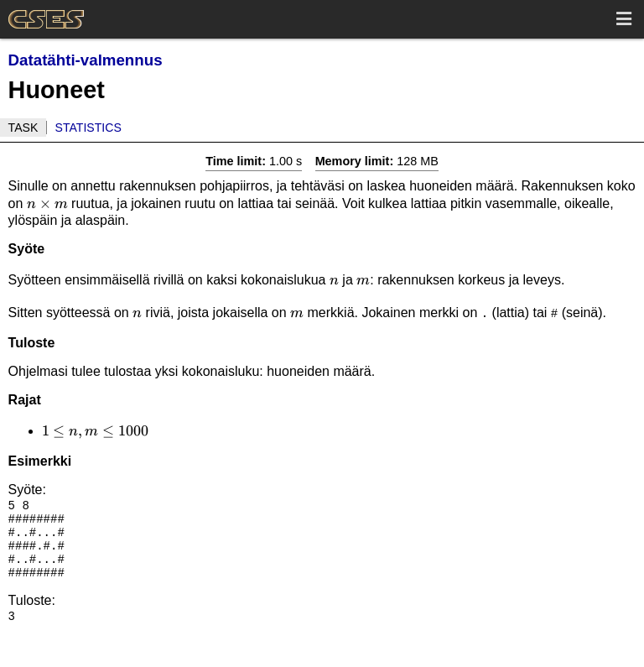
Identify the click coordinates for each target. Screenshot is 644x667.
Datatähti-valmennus (86, 60)
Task (23, 128)
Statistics (88, 128)
